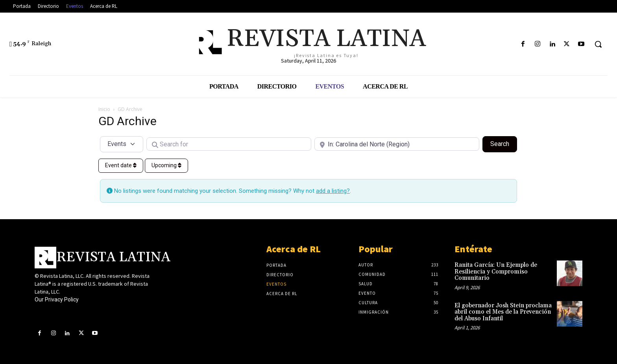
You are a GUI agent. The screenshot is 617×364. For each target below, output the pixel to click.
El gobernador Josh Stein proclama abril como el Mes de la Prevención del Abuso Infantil (503, 312)
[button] (598, 44)
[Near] (397, 144)
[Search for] (229, 144)
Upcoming (166, 165)
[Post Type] (122, 144)
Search (504, 143)
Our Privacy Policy (57, 299)
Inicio (104, 109)
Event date (121, 165)
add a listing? (333, 191)
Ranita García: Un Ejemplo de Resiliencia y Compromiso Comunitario (496, 272)
